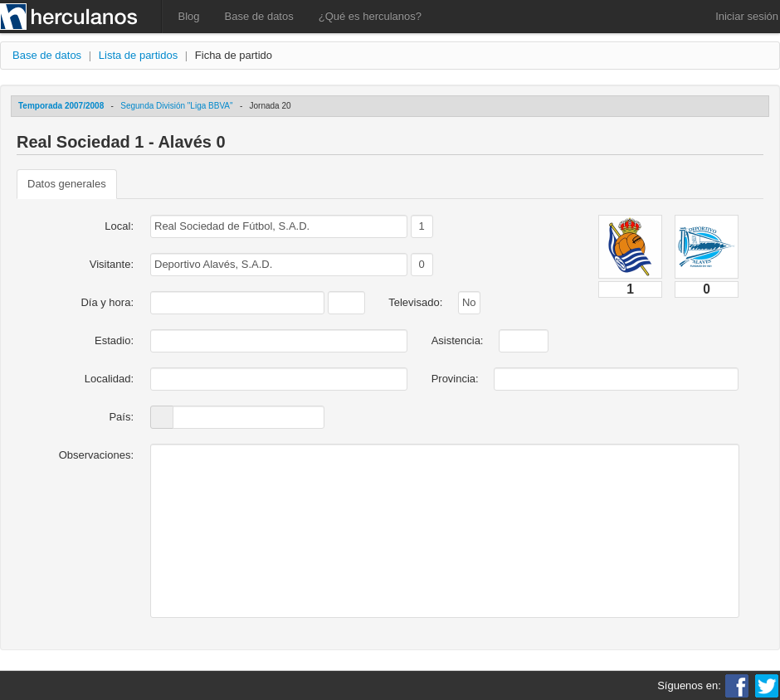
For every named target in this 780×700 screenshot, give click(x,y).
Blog (189, 16)
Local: (119, 226)
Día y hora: (107, 302)
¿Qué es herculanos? (370, 16)
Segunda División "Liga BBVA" (176, 106)
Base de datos (259, 16)
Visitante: (112, 264)
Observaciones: (96, 455)
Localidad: (109, 379)
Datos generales (67, 184)
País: (121, 417)
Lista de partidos (138, 55)
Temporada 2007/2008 (61, 106)
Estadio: (114, 340)
